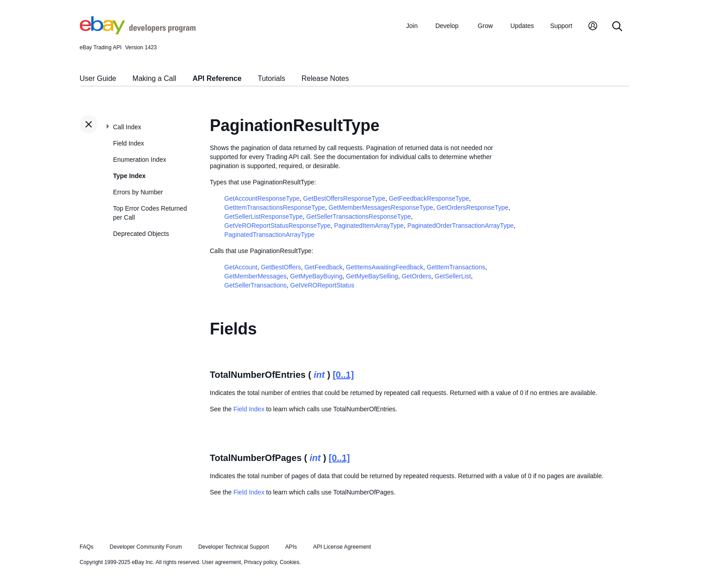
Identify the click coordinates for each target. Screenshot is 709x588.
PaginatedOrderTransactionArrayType (461, 226)
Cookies (290, 562)
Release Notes (325, 78)
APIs (291, 547)
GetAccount (241, 267)
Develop (447, 26)
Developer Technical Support (233, 547)
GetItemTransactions (456, 267)
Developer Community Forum (146, 547)
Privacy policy (260, 562)
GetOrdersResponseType (472, 207)
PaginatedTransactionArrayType (269, 235)
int (319, 375)
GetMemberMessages (255, 276)
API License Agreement (342, 547)
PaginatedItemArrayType (369, 226)
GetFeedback (323, 267)
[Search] (617, 27)
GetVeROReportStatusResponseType (277, 226)
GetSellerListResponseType (264, 216)
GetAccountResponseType (262, 198)
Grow (485, 26)
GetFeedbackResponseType (429, 198)
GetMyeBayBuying (317, 276)
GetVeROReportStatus (322, 285)
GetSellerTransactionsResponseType (358, 216)
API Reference (217, 78)
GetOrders (416, 276)
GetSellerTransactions (255, 285)
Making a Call (154, 78)
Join (412, 26)
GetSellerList (453, 276)
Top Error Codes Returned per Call (150, 213)
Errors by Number (138, 192)
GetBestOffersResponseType (344, 198)
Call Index (127, 127)
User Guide (98, 78)
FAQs (87, 547)
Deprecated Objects (141, 234)
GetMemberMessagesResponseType (381, 207)
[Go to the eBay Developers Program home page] (138, 32)
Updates (522, 26)
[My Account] (593, 27)
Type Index (129, 176)
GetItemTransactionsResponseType (275, 207)
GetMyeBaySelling (372, 276)
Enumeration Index (140, 160)
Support (561, 26)
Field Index (128, 143)
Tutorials (272, 78)
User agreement (222, 562)
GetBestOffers (281, 267)
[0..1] (343, 375)
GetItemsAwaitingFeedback (385, 267)
